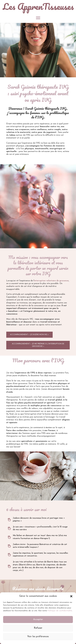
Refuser (38, 628)
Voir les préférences (38, 637)
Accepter (38, 619)
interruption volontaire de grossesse (51, 281)
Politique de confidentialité (60, 611)
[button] (71, 596)
